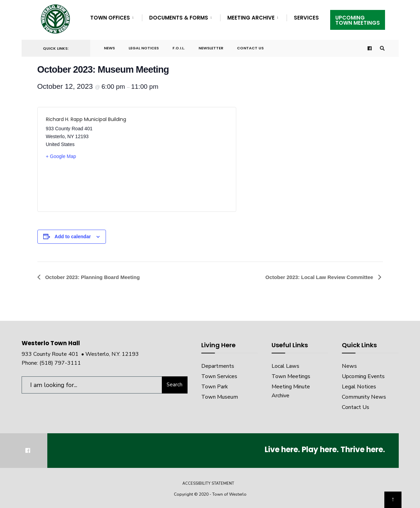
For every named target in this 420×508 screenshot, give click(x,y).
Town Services (219, 376)
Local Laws (285, 366)
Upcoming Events (363, 376)
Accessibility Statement (208, 483)
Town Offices (110, 18)
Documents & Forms (179, 18)
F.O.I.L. (179, 48)
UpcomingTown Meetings (358, 20)
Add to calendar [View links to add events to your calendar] (73, 237)
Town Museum (220, 397)
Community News (364, 397)
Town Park (215, 387)
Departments (218, 366)
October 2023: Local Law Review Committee (320, 277)
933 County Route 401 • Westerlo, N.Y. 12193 (80, 354)
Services (306, 18)
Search (175, 385)
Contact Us (250, 48)
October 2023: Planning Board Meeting (92, 277)
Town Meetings (291, 376)
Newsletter (211, 48)
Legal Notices (144, 48)
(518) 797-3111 (60, 363)
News (109, 48)
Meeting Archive (251, 18)
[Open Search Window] (382, 49)
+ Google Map (61, 156)
